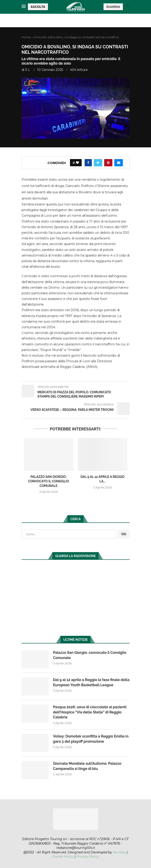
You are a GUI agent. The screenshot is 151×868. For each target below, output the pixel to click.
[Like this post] (77, 163)
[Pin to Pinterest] (108, 163)
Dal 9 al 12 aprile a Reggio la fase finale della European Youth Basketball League (91, 682)
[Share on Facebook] (88, 163)
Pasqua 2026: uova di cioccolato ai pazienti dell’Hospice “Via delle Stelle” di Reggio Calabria (90, 712)
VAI (124, 534)
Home (26, 37)
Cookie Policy (63, 857)
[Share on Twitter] (98, 163)
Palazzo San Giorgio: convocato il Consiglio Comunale (48, 481)
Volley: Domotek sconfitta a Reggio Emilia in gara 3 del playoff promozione (91, 739)
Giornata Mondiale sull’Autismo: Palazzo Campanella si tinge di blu (87, 766)
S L (28, 70)
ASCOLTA (38, 7)
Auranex (119, 852)
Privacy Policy (88, 857)
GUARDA (113, 7)
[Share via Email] (119, 163)
